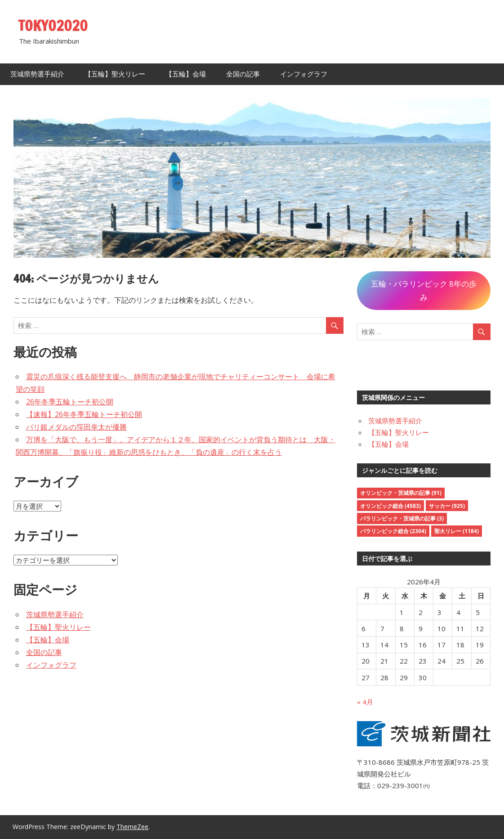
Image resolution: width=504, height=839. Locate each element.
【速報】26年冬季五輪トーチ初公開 (84, 414)
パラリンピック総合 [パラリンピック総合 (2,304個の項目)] (393, 531)
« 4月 (365, 702)
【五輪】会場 (186, 74)
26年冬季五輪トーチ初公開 (70, 402)
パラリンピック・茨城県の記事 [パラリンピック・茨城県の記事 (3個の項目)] (402, 518)
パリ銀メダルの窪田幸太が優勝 (76, 427)
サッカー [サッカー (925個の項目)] (447, 506)
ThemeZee (132, 827)
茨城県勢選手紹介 (37, 74)
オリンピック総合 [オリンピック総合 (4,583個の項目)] (390, 506)
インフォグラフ (304, 74)
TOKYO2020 (53, 26)
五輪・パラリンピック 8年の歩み (424, 290)
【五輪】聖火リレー (115, 74)
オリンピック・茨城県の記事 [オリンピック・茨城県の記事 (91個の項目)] (401, 493)
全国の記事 (243, 74)
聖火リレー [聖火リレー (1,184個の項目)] (457, 531)
